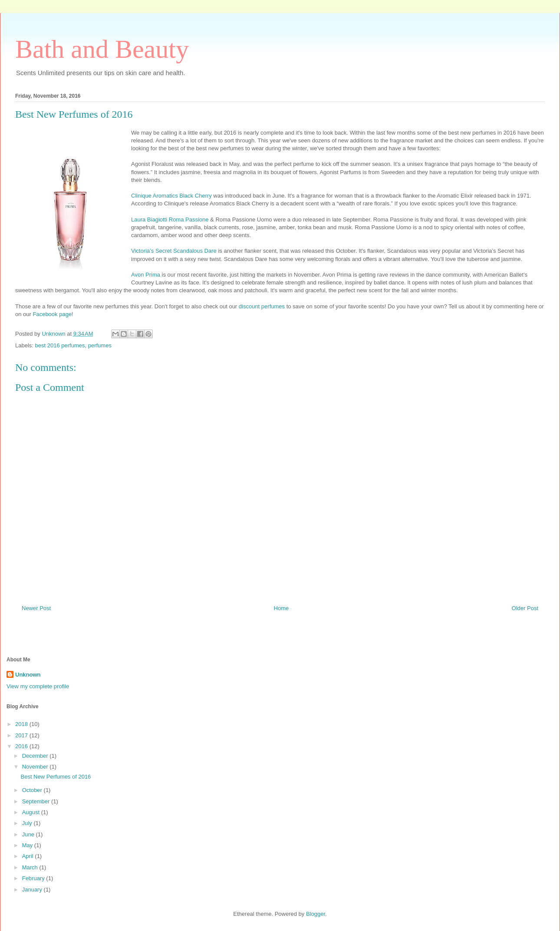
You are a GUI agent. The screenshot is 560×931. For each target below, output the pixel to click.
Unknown (28, 675)
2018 (22, 724)
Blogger (316, 914)
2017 (22, 735)
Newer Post (36, 608)
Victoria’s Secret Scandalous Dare (174, 251)
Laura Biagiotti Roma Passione (170, 220)
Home (282, 608)
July (28, 823)
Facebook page (52, 314)
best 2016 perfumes (60, 345)
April (29, 856)
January (33, 890)
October (33, 790)
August (32, 812)
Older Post (525, 608)
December (36, 756)
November (36, 767)
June (29, 834)
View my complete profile (38, 686)
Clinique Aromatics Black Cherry (171, 196)
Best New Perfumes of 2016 (56, 777)
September (37, 801)
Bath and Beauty (102, 49)
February (34, 878)
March (31, 867)
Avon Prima (146, 275)
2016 (22, 746)
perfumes (100, 345)
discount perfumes (262, 306)
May (28, 845)
